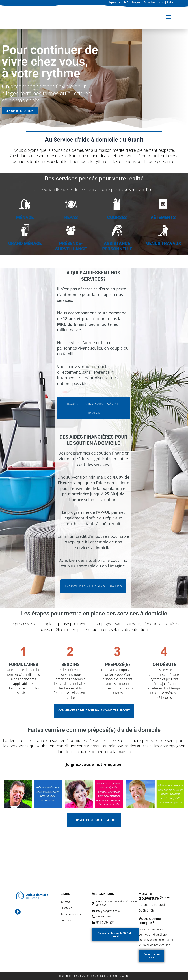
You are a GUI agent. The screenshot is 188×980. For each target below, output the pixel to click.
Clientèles (67, 908)
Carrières (66, 921)
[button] (169, 17)
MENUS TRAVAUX (163, 244)
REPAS (71, 218)
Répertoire (114, 2)
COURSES (117, 218)
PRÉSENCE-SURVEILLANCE (71, 246)
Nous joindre (166, 2)
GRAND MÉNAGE (25, 244)
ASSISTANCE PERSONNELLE (117, 246)
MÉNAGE (25, 218)
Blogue (136, 2)
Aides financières (71, 915)
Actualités (149, 2)
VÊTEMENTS (163, 218)
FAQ (126, 2)
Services (66, 902)
